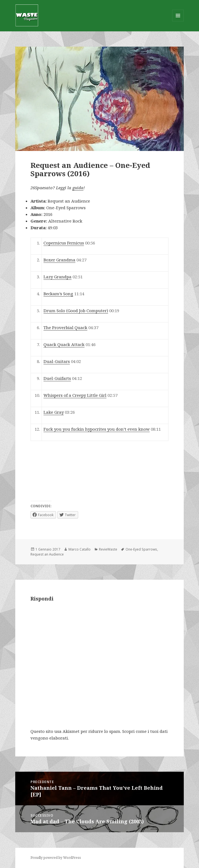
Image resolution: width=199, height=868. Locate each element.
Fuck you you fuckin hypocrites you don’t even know (97, 429)
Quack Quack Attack (64, 344)
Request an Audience (47, 554)
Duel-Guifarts (57, 378)
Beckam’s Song (58, 294)
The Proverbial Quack (65, 327)
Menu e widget (178, 21)
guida (78, 188)
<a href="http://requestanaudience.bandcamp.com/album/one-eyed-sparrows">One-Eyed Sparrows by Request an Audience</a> (72, 471)
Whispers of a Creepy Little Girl (75, 395)
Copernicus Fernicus (64, 243)
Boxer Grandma (59, 260)
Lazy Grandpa (58, 277)
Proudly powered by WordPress (56, 858)
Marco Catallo (80, 549)
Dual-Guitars (57, 361)
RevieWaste (108, 549)
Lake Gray (54, 412)
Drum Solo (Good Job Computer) (76, 311)
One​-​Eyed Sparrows (141, 549)
